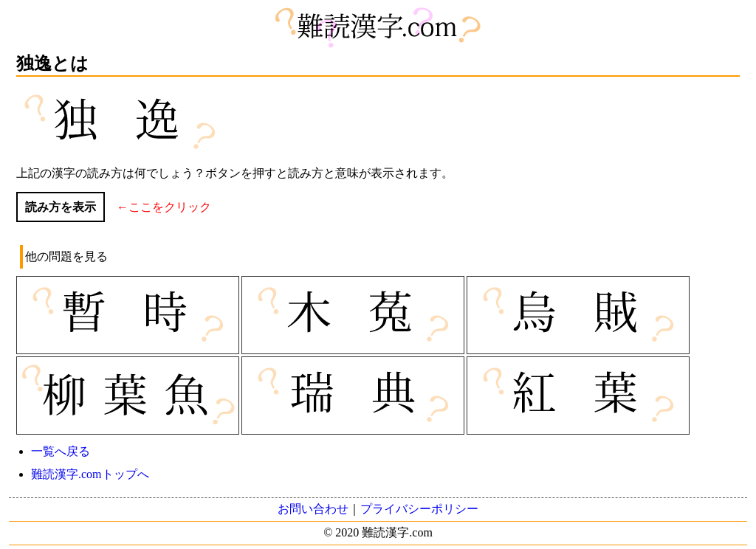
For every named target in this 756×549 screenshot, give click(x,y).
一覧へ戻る (61, 451)
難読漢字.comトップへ (90, 474)
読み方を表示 (61, 207)
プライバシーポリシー (419, 509)
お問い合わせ (313, 509)
